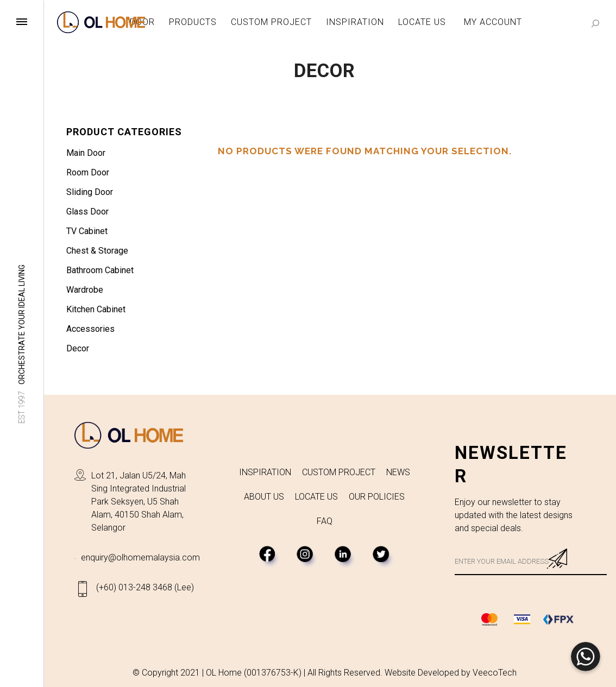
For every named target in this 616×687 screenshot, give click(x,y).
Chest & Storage (97, 251)
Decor (78, 348)
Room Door (88, 172)
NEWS (398, 472)
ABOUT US (264, 497)
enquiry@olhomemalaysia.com (140, 557)
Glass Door (87, 212)
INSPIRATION (265, 472)
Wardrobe (85, 290)
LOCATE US (316, 497)
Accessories (90, 329)
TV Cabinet (87, 231)
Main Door (86, 153)
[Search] (595, 23)
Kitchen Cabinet (96, 309)
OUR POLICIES (377, 497)
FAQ (325, 521)
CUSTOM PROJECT (339, 472)
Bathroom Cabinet (100, 270)
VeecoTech (495, 673)
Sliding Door (90, 192)
